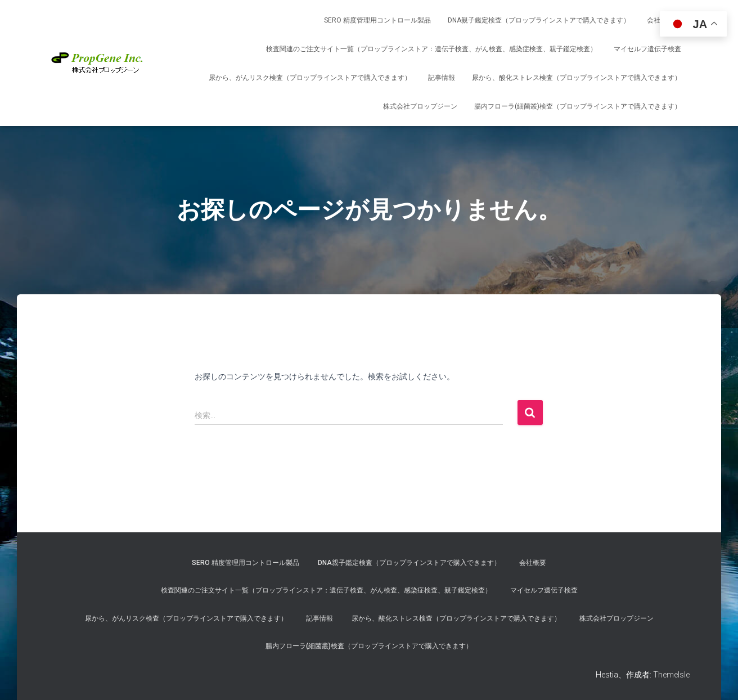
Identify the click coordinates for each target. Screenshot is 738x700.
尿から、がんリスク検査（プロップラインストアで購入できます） (310, 78)
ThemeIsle (671, 675)
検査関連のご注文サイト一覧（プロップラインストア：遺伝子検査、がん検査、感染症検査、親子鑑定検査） (431, 49)
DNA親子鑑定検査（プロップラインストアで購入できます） (539, 20)
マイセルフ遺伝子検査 (647, 49)
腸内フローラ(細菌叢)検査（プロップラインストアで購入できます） (578, 106)
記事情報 (442, 78)
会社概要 (533, 563)
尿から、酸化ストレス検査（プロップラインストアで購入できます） (577, 78)
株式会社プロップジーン (420, 106)
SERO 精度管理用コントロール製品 (377, 20)
